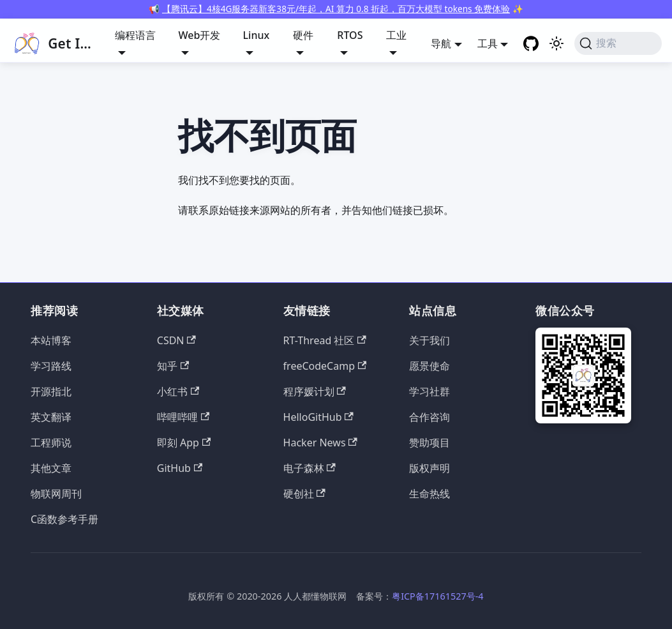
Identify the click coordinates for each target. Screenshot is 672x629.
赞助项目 (429, 443)
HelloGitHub (318, 417)
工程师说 (51, 443)
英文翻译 (51, 417)
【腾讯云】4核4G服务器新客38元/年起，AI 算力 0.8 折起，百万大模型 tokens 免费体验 (336, 9)
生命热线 (429, 494)
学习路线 (51, 366)
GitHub (180, 468)
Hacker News (320, 443)
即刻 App (184, 443)
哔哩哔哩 (183, 417)
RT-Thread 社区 (325, 340)
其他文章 (51, 468)
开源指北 (51, 391)
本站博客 (51, 340)
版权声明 (429, 468)
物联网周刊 (56, 494)
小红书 (178, 391)
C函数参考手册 (64, 519)
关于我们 (429, 340)
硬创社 (304, 494)
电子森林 (310, 468)
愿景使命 (429, 366)
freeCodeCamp (325, 366)
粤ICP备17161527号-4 (437, 596)
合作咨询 (429, 417)
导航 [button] (441, 43)
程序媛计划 (315, 391)
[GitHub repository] (531, 43)
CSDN (176, 340)
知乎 (173, 366)
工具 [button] (488, 43)
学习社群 (429, 391)
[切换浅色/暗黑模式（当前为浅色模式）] (556, 43)
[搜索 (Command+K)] (618, 43)
